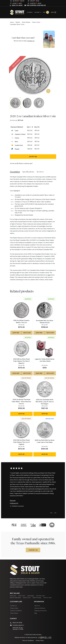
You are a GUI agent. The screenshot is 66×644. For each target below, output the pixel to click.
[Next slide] (55, 513)
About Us (37, 606)
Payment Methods (40, 608)
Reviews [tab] (40, 172)
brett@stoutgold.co (18, 625)
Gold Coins (13, 596)
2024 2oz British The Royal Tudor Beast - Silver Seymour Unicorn (21, 402)
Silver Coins (22, 596)
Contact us (31, 41)
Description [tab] (15, 172)
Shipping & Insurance (41, 611)
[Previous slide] (51, 513)
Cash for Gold (47, 598)
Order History (14, 613)
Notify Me (33, 157)
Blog (36, 613)
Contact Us (33, 550)
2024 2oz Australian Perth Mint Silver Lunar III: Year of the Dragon (45, 402)
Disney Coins (27, 598)
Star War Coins (41, 596)
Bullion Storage (37, 598)
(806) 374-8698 (17, 5)
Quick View (16, 333)
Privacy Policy (14, 608)
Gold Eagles (31, 596)
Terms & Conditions (16, 611)
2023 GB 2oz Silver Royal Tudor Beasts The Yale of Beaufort (21, 361)
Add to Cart (27, 333)
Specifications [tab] (28, 172)
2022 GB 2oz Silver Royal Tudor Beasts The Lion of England (21, 442)
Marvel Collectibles (15, 598)
